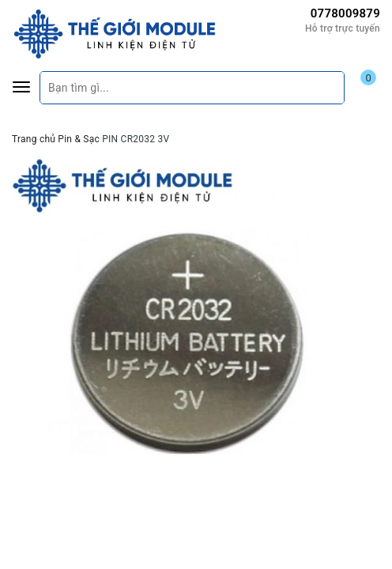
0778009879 (345, 13)
